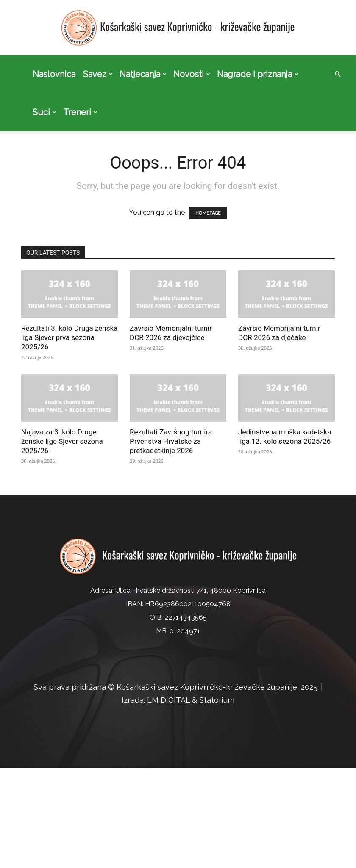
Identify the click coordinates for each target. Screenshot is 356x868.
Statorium (217, 700)
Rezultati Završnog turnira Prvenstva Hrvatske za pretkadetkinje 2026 (171, 441)
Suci (44, 112)
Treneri (80, 112)
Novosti (192, 74)
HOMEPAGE (208, 213)
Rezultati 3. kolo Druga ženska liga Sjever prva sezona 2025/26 (69, 337)
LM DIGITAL (168, 700)
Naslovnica (54, 74)
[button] (337, 74)
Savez (98, 74)
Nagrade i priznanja (258, 74)
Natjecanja (143, 74)
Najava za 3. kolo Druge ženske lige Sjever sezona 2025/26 (62, 441)
